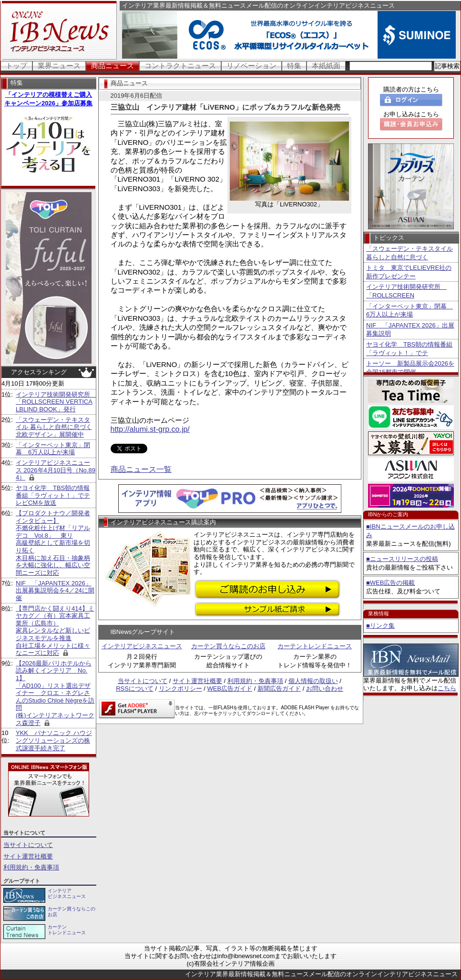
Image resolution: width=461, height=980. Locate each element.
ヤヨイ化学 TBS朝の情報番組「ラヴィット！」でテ (409, 349)
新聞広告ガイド (279, 689)
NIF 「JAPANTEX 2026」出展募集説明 (410, 330)
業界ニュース (59, 66)
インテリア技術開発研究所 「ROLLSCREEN (406, 291)
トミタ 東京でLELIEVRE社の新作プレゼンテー (409, 272)
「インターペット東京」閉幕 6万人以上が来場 (53, 449)
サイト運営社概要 (28, 856)
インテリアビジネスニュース (142, 646)
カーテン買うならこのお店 (228, 646)
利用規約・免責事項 (31, 867)
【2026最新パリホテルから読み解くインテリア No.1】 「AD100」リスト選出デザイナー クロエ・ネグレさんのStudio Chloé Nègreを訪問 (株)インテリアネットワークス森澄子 (55, 693)
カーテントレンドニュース (315, 646)
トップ (16, 66)
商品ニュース (113, 66)
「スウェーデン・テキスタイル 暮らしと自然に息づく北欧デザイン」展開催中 (54, 427)
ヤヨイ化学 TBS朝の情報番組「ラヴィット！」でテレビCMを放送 (53, 495)
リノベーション (251, 66)
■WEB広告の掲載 (390, 583)
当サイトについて (28, 845)
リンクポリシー (180, 689)
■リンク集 (380, 626)
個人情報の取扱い (313, 681)
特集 (294, 66)
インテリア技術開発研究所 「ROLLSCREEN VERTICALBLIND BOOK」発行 (56, 402)
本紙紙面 (326, 66)
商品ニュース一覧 (141, 469)
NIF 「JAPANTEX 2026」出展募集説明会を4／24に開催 (55, 591)
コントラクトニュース (180, 66)
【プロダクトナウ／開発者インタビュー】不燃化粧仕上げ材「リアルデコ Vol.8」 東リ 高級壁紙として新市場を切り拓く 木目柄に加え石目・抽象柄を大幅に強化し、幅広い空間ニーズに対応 (53, 543)
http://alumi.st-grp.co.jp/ (150, 429)
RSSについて (135, 689)
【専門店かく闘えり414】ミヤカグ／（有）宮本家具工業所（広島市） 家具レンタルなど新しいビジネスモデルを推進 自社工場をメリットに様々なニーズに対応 (55, 631)
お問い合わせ (325, 689)
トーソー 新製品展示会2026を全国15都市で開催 (410, 368)
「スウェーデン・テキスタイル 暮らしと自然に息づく (410, 253)
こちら (447, 688)
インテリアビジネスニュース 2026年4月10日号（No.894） (56, 470)
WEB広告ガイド (230, 689)
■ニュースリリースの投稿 (402, 559)
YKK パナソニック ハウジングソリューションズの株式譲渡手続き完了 (54, 740)
